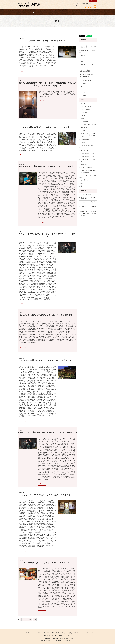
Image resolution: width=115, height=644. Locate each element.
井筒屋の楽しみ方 (84, 127)
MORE (22, 71)
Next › (30, 619)
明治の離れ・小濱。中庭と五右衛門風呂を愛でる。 (88, 71)
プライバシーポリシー (85, 92)
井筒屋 (81, 62)
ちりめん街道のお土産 (85, 121)
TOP (18, 31)
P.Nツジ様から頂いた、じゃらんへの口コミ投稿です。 (47, 127)
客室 (31, 11)
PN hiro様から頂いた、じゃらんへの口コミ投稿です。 (47, 562)
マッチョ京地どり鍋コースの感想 (88, 124)
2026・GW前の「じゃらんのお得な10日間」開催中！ (88, 198)
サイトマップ (83, 95)
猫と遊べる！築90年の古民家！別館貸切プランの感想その (88, 171)
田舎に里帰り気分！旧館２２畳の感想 (88, 176)
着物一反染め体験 (84, 180)
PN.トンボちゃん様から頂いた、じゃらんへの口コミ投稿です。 (47, 166)
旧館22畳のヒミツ (84, 164)
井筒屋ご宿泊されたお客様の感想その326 (47, 41)
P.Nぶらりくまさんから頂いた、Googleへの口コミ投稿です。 (47, 315)
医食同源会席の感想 (84, 140)
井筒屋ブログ (59, 633)
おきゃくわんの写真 (84, 109)
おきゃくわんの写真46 (85, 194)
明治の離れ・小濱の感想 (86, 167)
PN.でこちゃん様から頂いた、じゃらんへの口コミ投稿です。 (47, 432)
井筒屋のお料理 (40, 11)
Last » (35, 619)
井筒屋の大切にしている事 (80, 11)
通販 (81, 186)
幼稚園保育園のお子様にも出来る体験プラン (88, 160)
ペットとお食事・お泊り (54, 11)
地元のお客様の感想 (84, 151)
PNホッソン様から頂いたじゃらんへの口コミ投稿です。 (47, 495)
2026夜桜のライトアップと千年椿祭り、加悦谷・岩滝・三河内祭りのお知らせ (88, 213)
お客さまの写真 (83, 112)
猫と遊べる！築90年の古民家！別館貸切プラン (87, 76)
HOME (3, 11)
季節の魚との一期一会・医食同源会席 (88, 52)
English (111, 11)
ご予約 (53, 633)
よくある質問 (94, 11)
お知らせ (103, 11)
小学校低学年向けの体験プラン (87, 154)
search (1, 13)
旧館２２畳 (82, 55)
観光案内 (82, 183)
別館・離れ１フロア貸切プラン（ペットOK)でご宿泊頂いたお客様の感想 (88, 135)
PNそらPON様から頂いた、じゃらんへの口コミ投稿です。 (47, 360)
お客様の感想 (67, 11)
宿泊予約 (11, 11)
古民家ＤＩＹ (83, 143)
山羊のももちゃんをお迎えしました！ (88, 203)
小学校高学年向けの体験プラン (87, 157)
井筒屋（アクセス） (22, 11)
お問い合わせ (93, 1)
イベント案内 (83, 103)
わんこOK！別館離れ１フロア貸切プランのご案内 (88, 47)
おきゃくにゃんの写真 (85, 106)
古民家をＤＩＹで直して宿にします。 (88, 147)
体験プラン (82, 130)
